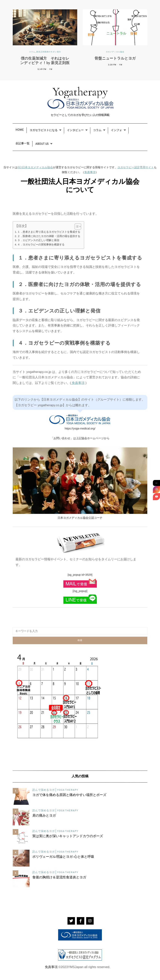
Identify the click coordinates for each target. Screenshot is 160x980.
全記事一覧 (23, 144)
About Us (42, 144)
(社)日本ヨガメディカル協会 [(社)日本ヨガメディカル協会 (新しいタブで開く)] (35, 167)
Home (20, 130)
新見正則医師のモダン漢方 (49, 52)
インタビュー (75, 130)
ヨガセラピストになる (44, 130)
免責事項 (90, 172)
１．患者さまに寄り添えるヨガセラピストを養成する (49, 232)
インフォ (116, 130)
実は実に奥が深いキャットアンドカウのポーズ (68, 836)
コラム (32, 52)
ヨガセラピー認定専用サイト (136, 167)
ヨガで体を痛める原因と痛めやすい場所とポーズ (69, 795)
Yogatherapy (80, 97)
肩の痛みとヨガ (44, 816)
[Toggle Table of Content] (76, 227)
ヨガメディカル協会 (115, 52)
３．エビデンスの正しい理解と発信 (38, 240)
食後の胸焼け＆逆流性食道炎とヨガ (59, 878)
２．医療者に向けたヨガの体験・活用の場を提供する (49, 236)
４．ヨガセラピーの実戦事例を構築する (41, 245)
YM (51, 69)
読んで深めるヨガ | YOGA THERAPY (55, 790)
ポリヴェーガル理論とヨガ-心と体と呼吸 (63, 857)
